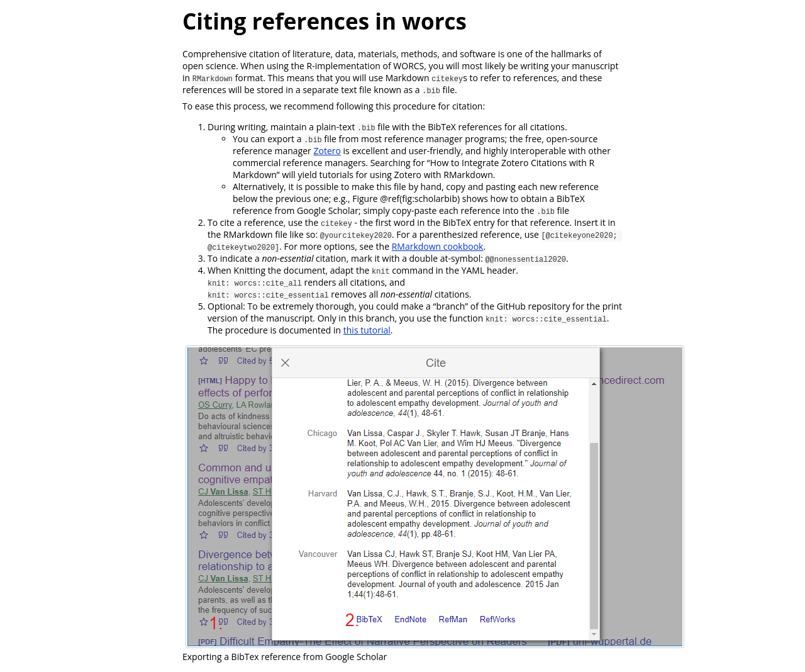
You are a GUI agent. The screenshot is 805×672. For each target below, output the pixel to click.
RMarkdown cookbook (438, 246)
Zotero (327, 151)
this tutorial (367, 330)
